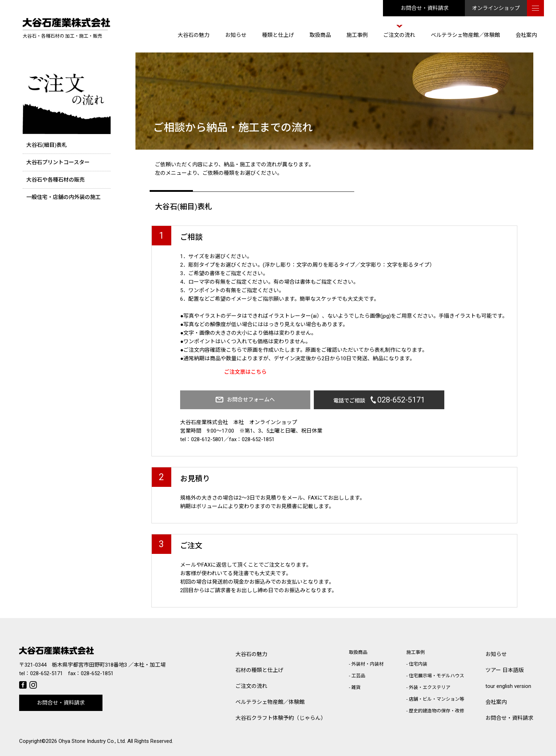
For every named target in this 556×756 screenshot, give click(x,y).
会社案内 (526, 35)
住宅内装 (418, 664)
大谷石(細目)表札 (47, 145)
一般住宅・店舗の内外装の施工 (63, 197)
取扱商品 (320, 35)
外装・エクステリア (430, 687)
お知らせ (236, 35)
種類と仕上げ (278, 35)
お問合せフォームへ (246, 400)
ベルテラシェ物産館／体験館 (465, 35)
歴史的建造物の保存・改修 (437, 711)
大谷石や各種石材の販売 (55, 180)
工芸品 (358, 676)
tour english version (508, 686)
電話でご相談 (366, 400)
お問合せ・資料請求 (425, 8)
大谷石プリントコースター (58, 162)
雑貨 (356, 687)
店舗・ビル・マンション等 (437, 699)
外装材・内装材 (368, 664)
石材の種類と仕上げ (259, 670)
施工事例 (357, 35)
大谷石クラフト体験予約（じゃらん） (281, 718)
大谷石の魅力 (194, 35)
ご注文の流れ (399, 35)
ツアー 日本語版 (505, 670)
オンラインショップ (496, 8)
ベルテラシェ (270, 702)
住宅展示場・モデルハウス (437, 676)
